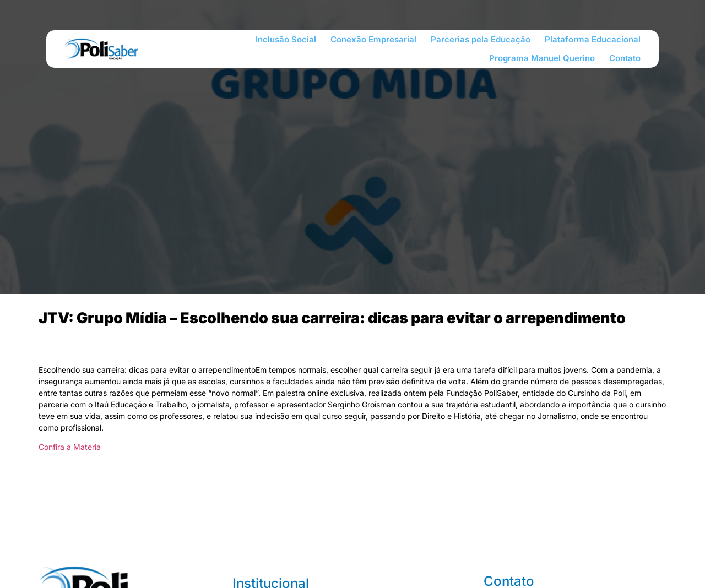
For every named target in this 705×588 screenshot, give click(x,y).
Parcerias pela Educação (481, 39)
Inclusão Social (286, 39)
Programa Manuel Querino (542, 58)
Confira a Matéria (70, 447)
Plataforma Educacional (593, 39)
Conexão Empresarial (373, 39)
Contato (625, 58)
